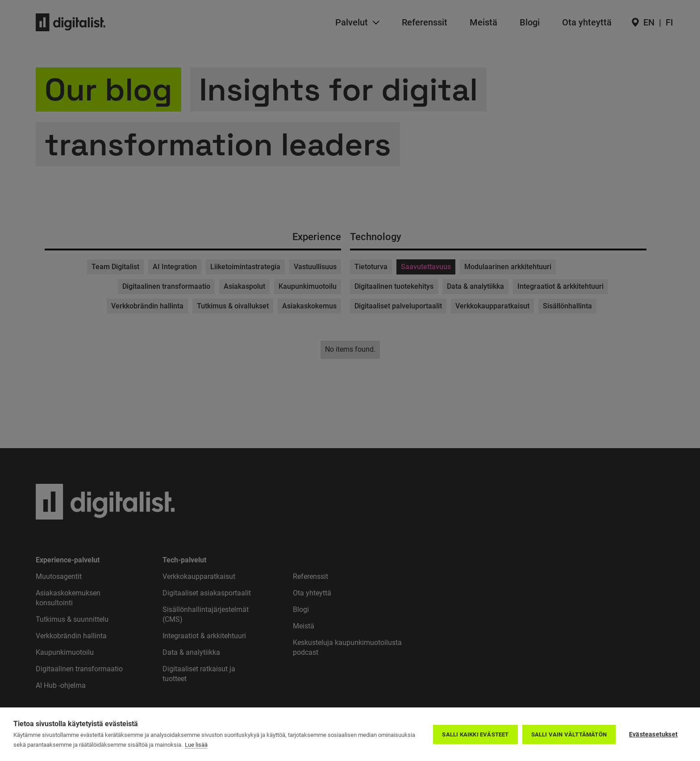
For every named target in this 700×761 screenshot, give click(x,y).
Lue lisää (196, 745)
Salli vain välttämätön (569, 734)
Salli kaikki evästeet (475, 734)
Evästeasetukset (653, 734)
